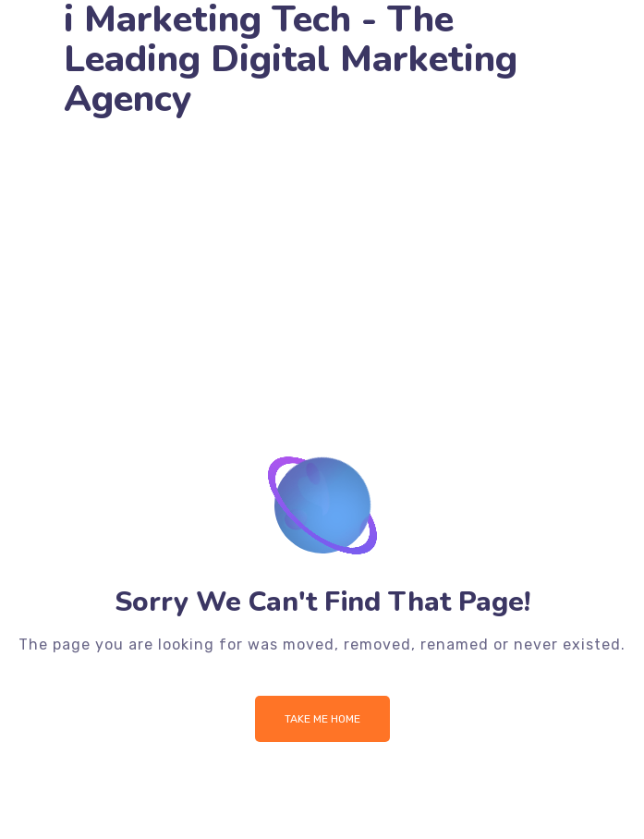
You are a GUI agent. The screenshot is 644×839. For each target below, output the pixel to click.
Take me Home (322, 719)
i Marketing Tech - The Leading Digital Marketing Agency (291, 60)
